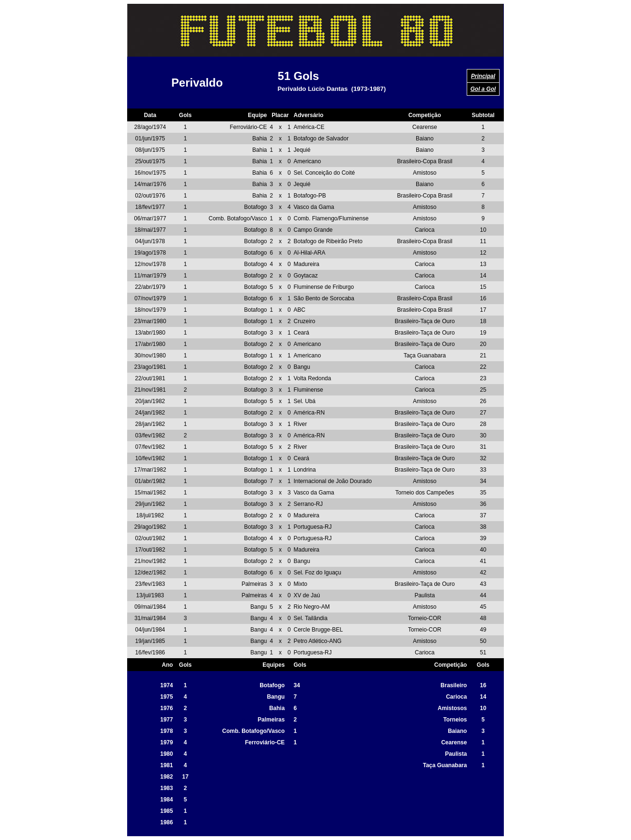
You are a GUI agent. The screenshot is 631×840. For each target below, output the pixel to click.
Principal (483, 76)
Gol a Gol (483, 89)
